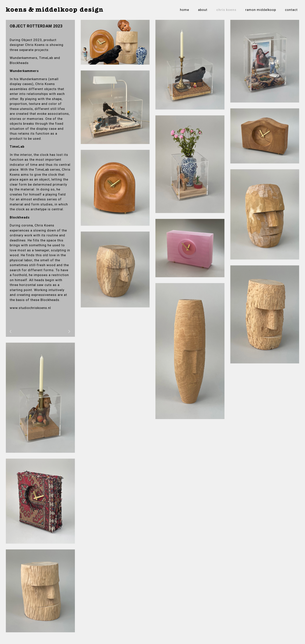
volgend (63, 331)
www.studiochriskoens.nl (30, 308)
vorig (14, 331)
